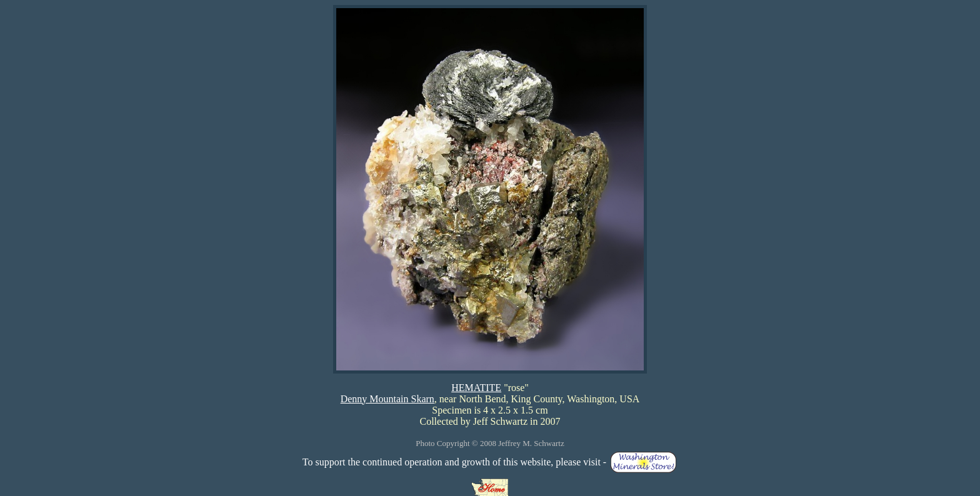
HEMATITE (476, 388)
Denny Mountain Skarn (387, 399)
